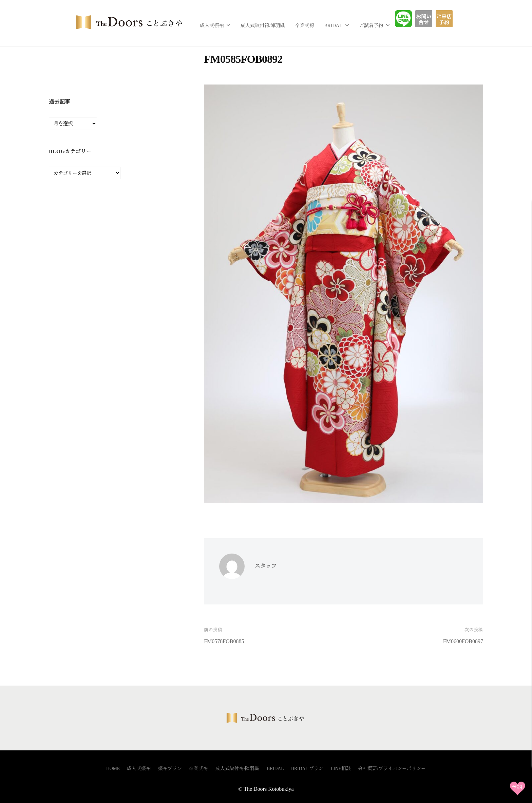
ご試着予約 (371, 25)
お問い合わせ (429, 19)
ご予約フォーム (447, 19)
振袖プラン (170, 769)
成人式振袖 (212, 25)
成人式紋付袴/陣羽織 (263, 25)
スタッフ (266, 566)
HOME (113, 769)
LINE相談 (408, 19)
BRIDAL (333, 25)
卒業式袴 (304, 25)
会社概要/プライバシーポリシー (392, 769)
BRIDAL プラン (307, 769)
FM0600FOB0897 (463, 641)
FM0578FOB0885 (224, 641)
